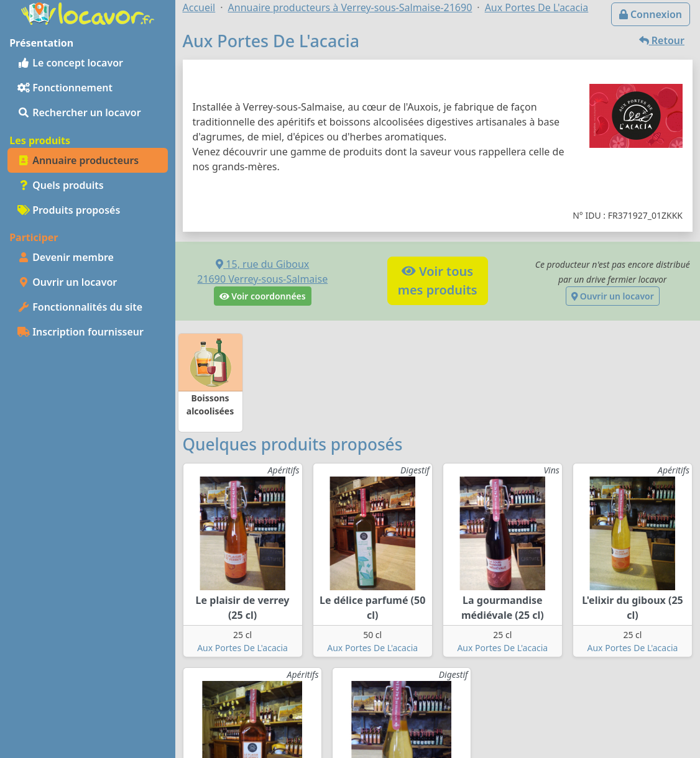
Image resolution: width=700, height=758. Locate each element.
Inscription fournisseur (81, 332)
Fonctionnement (65, 88)
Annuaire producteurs (78, 160)
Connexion (651, 14)
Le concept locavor (70, 63)
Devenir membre (66, 257)
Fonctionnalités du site (80, 307)
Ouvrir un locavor (67, 282)
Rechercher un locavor (79, 112)
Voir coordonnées (263, 296)
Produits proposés (69, 210)
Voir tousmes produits (438, 281)
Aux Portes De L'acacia (242, 648)
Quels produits (61, 185)
